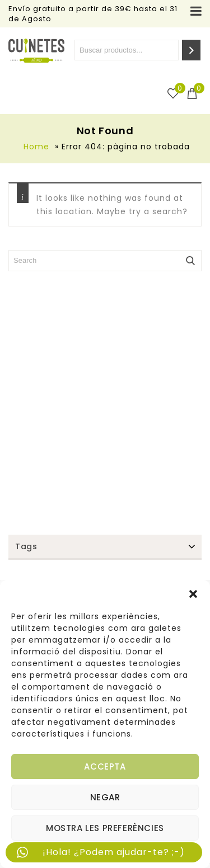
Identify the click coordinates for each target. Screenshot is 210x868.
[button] (193, 594)
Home (36, 147)
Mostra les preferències (105, 828)
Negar (105, 797)
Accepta (105, 766)
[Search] (191, 50)
